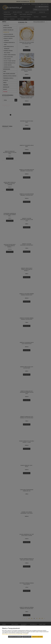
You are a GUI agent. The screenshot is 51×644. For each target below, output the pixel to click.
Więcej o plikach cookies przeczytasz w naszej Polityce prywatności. (15, 634)
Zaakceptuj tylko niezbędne (15, 637)
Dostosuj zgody (27, 637)
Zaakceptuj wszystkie (37, 637)
